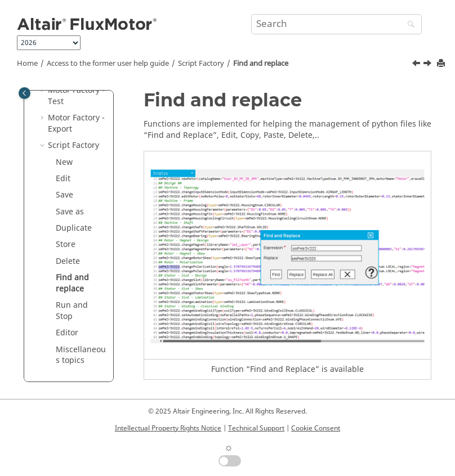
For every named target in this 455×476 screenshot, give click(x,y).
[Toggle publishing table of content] (24, 93)
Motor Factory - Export (76, 124)
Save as (70, 212)
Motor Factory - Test (76, 96)
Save (64, 195)
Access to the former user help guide (108, 64)
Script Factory (201, 64)
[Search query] (336, 24)
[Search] (408, 25)
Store (66, 244)
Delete (68, 261)
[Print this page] (442, 64)
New (64, 162)
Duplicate (74, 228)
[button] (43, 91)
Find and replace (261, 64)
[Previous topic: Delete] (417, 65)
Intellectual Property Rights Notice (168, 428)
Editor (67, 333)
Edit (63, 179)
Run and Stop (72, 311)
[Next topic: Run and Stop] (429, 65)
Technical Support (256, 428)
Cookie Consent (316, 428)
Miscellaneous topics (81, 355)
